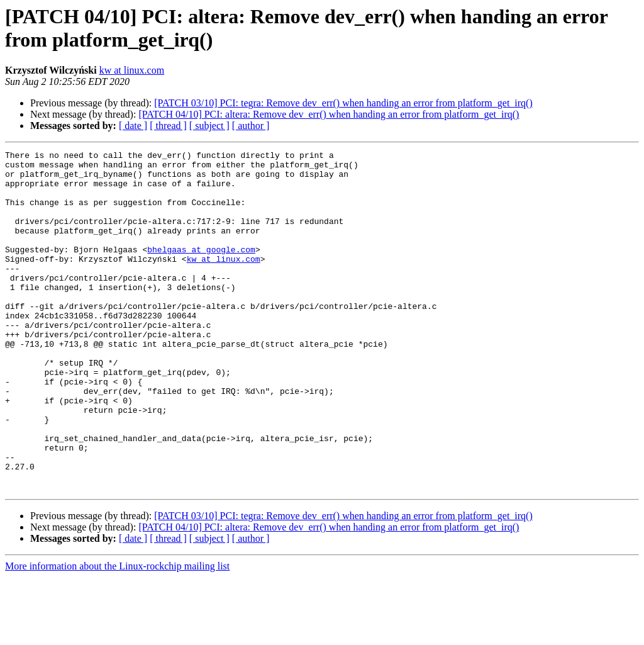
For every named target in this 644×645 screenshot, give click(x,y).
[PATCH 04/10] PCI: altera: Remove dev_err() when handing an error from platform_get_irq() (329, 114)
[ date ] (133, 126)
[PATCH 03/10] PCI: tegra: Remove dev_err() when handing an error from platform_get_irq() (343, 103)
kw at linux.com (132, 70)
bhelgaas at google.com (201, 270)
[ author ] (251, 126)
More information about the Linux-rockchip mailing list (117, 634)
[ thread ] (168, 126)
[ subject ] (209, 126)
